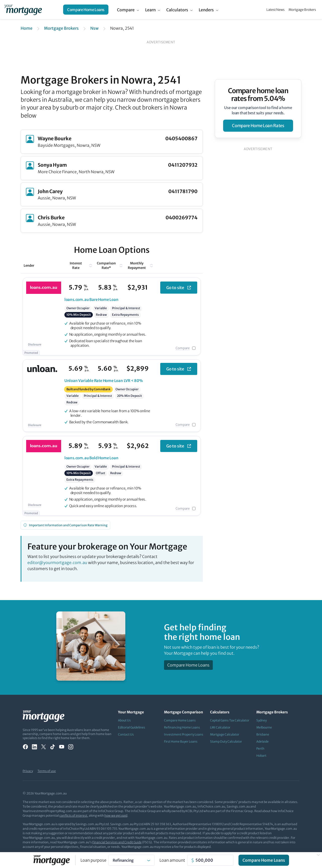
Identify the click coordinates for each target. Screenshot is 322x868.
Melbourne (264, 727)
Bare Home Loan (91, 300)
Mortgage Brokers (302, 10)
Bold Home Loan (91, 458)
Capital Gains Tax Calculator (230, 720)
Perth (260, 749)
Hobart (261, 756)
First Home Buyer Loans (181, 741)
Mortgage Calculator (225, 734)
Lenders (206, 10)
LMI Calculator (220, 727)
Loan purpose (93, 860)
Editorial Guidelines (132, 727)
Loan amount (172, 860)
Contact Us (126, 734)
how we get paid (116, 815)
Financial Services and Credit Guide (117, 842)
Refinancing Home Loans (182, 727)
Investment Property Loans (184, 734)
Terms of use (47, 771)
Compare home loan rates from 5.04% (258, 95)
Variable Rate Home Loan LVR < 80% (104, 381)
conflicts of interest (73, 815)
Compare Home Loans (86, 10)
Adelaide (263, 741)
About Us (124, 720)
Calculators (177, 10)
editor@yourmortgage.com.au (57, 563)
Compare (126, 10)
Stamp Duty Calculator (226, 741)
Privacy (28, 771)
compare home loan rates (258, 126)
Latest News (275, 10)
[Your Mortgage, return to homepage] (23, 10)
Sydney (261, 720)
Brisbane (263, 734)
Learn (150, 10)
